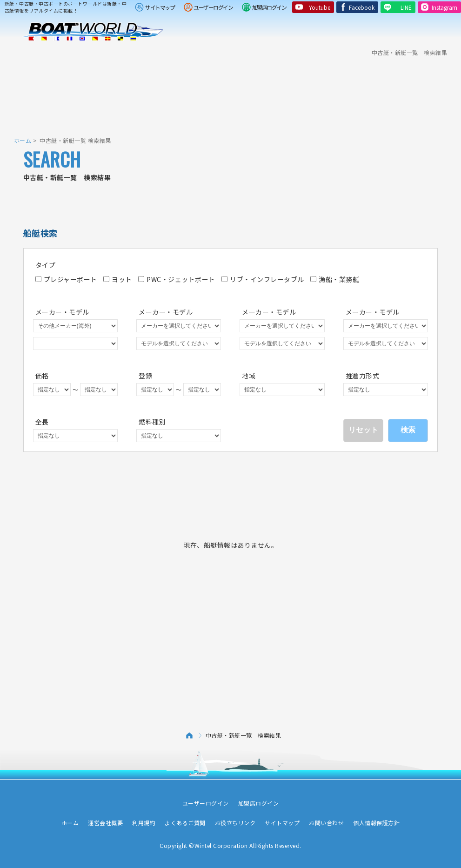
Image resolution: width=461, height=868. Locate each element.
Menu (448, 32)
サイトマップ (160, 7)
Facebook (362, 7)
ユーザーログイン (213, 7)
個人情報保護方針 (376, 823)
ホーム (23, 140)
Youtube (320, 7)
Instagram (444, 7)
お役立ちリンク (235, 823)
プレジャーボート (66, 279)
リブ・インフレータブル (263, 279)
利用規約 (144, 823)
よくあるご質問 (185, 823)
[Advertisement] (231, 91)
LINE (406, 7)
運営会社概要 (105, 823)
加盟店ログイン (269, 7)
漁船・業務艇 (335, 279)
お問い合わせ (326, 823)
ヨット (118, 279)
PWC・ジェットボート (177, 279)
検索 (408, 430)
